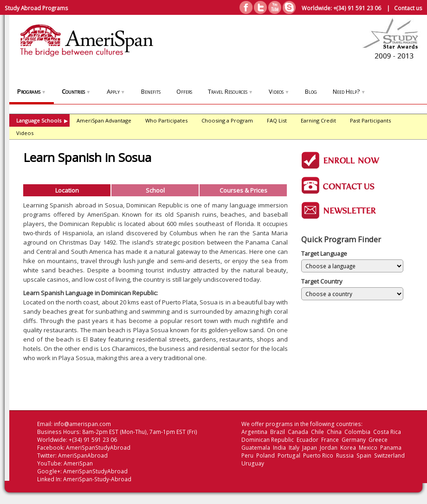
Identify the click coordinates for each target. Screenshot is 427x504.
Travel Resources (230, 91)
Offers (184, 91)
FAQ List (277, 120)
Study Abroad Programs (36, 8)
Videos (279, 91)
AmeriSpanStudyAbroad (98, 448)
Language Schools (42, 120)
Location (67, 190)
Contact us (408, 8)
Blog (311, 91)
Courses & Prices (243, 190)
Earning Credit (318, 120)
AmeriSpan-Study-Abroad (97, 479)
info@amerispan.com (82, 424)
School (155, 190)
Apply (116, 91)
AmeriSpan (78, 463)
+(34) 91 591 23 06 (357, 8)
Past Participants (370, 120)
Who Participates (166, 120)
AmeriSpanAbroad (83, 456)
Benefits (151, 91)
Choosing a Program (227, 120)
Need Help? (349, 91)
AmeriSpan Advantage (104, 120)
